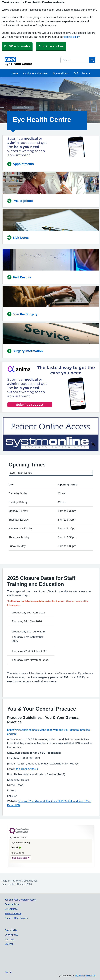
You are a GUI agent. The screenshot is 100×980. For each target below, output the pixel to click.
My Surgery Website (85, 976)
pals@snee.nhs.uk (27, 769)
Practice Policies (13, 913)
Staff (76, 73)
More (86, 73)
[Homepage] (31, 61)
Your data (9, 939)
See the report (19, 858)
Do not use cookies (51, 46)
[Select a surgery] (51, 473)
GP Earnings (11, 909)
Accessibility (11, 930)
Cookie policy (11, 935)
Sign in (8, 972)
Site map (9, 944)
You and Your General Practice (20, 900)
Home (15, 73)
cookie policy (72, 37)
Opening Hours (61, 73)
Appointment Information (36, 73)
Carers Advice (12, 904)
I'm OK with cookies (17, 46)
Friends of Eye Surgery (16, 918)
